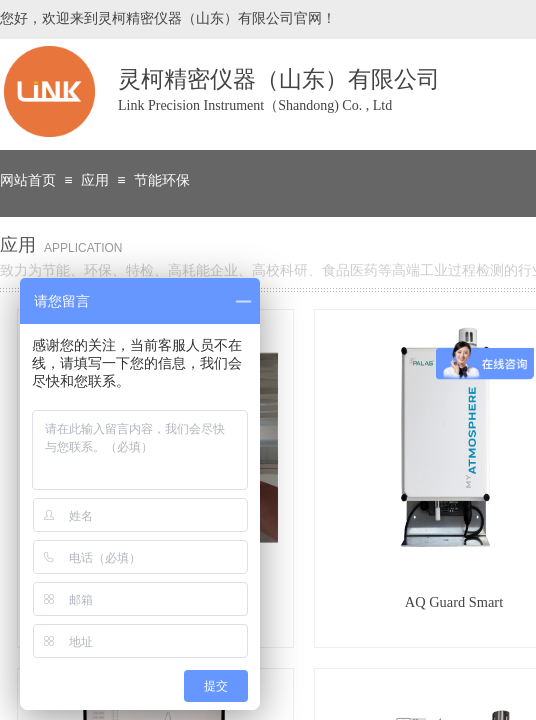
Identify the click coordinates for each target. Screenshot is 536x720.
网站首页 (28, 180)
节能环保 (162, 180)
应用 (95, 180)
